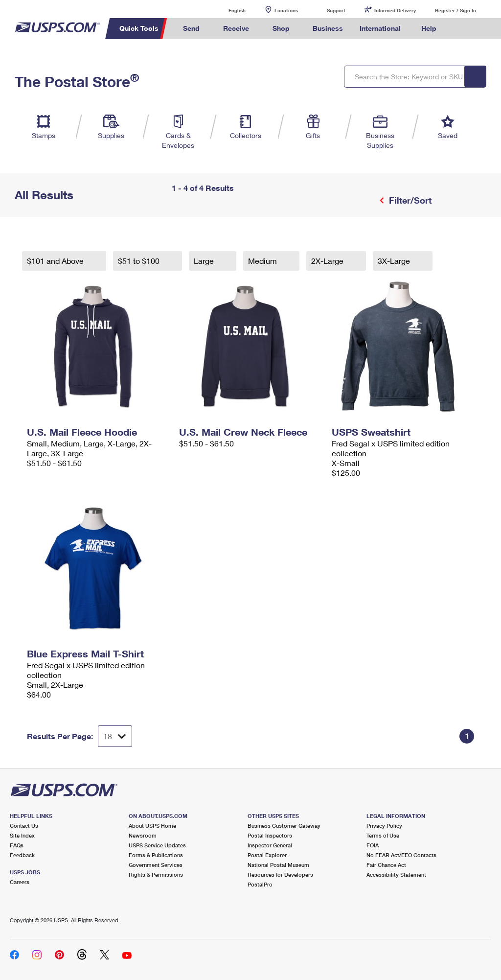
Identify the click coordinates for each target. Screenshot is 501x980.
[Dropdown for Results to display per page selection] (115, 736)
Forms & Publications (156, 855)
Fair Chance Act (386, 865)
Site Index (22, 835)
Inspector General (270, 845)
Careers (20, 882)
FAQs (17, 845)
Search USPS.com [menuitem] (461, 29)
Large (205, 261)
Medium (263, 261)
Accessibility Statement (396, 875)
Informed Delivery (395, 10)
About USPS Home (152, 826)
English (227, 10)
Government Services (156, 865)
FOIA (373, 845)
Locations (286, 10)
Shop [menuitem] (281, 28)
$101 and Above (56, 261)
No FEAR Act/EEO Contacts (401, 855)
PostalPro (260, 884)
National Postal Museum (278, 865)
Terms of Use (383, 835)
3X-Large (395, 261)
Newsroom (143, 835)
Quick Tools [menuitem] (139, 28)
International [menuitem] (380, 28)
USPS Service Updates (157, 845)
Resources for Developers (280, 875)
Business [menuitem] (328, 28)
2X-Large (328, 261)
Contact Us (24, 826)
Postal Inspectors (270, 835)
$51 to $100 (140, 261)
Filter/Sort (409, 200)
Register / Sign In (455, 10)
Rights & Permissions (156, 875)
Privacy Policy (384, 826)
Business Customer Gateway (284, 826)
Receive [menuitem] (236, 28)
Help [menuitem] (429, 28)
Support (336, 10)
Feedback (22, 855)
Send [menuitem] (191, 28)
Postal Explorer (267, 855)
